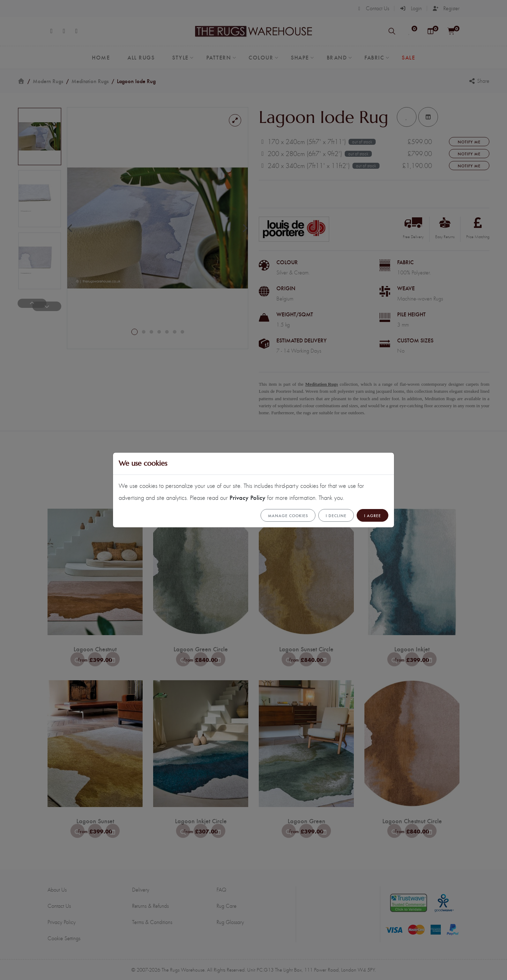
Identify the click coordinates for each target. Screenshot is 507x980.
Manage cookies (288, 515)
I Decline (336, 515)
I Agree (373, 515)
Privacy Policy (248, 497)
